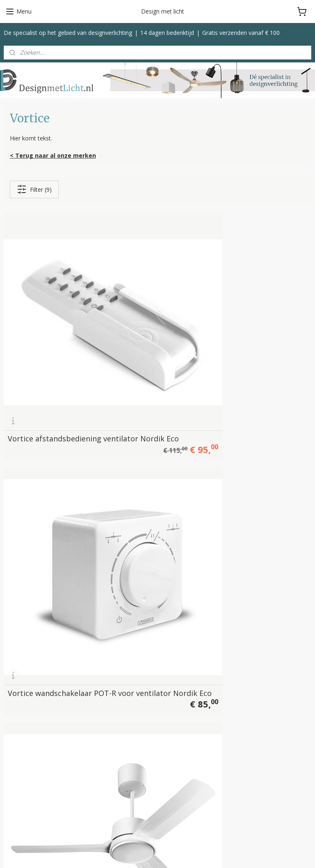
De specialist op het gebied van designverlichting (68, 33)
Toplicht (14, 792)
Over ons (226, 655)
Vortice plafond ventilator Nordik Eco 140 (46, 444)
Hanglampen (126, 655)
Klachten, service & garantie (251, 683)
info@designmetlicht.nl (51, 675)
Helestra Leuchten (28, 774)
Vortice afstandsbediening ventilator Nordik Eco (46, 310)
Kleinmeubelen (128, 720)
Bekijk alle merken (31, 820)
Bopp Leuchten (24, 755)
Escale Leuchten (25, 764)
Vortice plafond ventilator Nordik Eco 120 (256, 310)
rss (204, 853)
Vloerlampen (125, 664)
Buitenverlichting (131, 701)
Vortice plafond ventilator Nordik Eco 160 (151, 444)
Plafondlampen (129, 674)
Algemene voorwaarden (246, 701)
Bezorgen (227, 674)
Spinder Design (24, 810)
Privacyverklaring (236, 710)
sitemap (187, 853)
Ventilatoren (125, 710)
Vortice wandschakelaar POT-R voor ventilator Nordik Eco (155, 310)
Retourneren (230, 692)
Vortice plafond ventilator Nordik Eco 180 (256, 444)
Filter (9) (34, 190)
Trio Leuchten (22, 801)
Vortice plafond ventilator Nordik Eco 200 (46, 578)
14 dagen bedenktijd (167, 33)
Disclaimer (228, 720)
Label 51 (15, 783)
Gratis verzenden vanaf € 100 (241, 33)
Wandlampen (126, 683)
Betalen (224, 664)
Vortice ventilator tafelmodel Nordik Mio (258, 581)
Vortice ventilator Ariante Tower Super (150, 581)
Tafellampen (125, 692)
